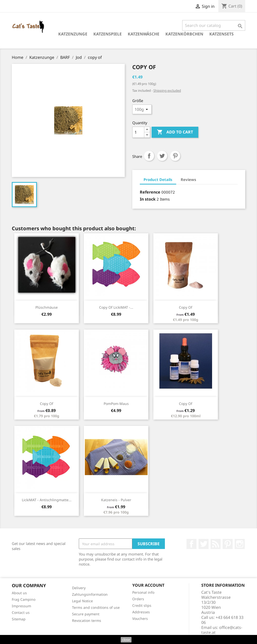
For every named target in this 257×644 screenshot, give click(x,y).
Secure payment (86, 614)
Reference (150, 192)
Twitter (204, 544)
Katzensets (221, 34)
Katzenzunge (73, 34)
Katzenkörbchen (184, 34)
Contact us (21, 612)
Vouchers (140, 618)
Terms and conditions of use (96, 607)
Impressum (21, 606)
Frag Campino (24, 599)
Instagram (240, 544)
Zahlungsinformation (90, 594)
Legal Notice (82, 601)
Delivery (79, 588)
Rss (216, 544)
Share (149, 156)
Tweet (162, 156)
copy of (186, 307)
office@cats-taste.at (222, 630)
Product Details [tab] (158, 179)
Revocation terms (87, 620)
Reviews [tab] (188, 179)
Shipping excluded (167, 90)
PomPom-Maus (116, 404)
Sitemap (19, 619)
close (126, 640)
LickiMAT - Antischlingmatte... (47, 500)
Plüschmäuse (47, 307)
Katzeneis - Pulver (116, 500)
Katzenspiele (108, 34)
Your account (148, 585)
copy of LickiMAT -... (116, 307)
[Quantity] (138, 132)
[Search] (214, 25)
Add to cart (175, 132)
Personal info (143, 592)
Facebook (191, 544)
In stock (148, 199)
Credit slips (142, 605)
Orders (138, 599)
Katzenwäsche (144, 34)
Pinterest (175, 156)
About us (19, 593)
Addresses (141, 612)
